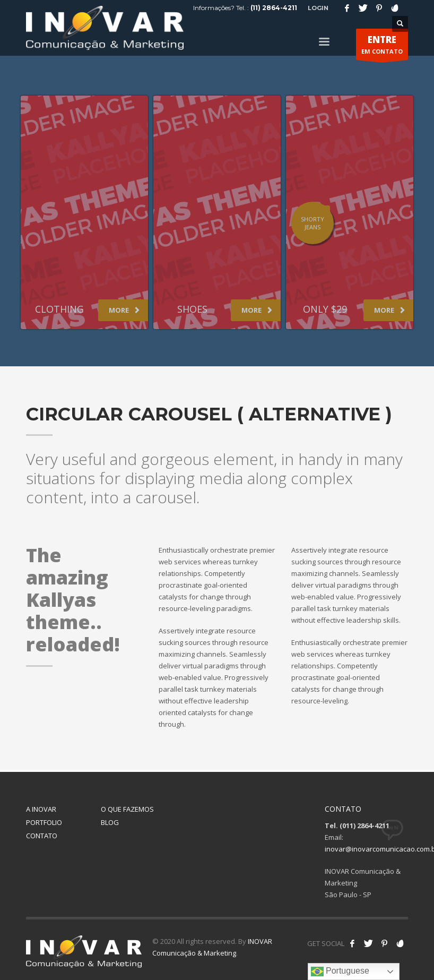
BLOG (110, 822)
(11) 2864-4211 (274, 8)
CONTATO (42, 836)
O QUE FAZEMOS (127, 809)
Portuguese (340, 972)
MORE (124, 310)
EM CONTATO (382, 47)
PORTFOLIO (44, 822)
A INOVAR (41, 809)
